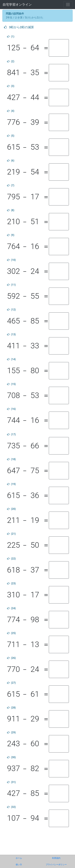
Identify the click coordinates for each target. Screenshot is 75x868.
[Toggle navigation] (68, 5)
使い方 (19, 865)
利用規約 (56, 858)
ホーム (19, 858)
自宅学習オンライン (17, 5)
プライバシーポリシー (56, 865)
